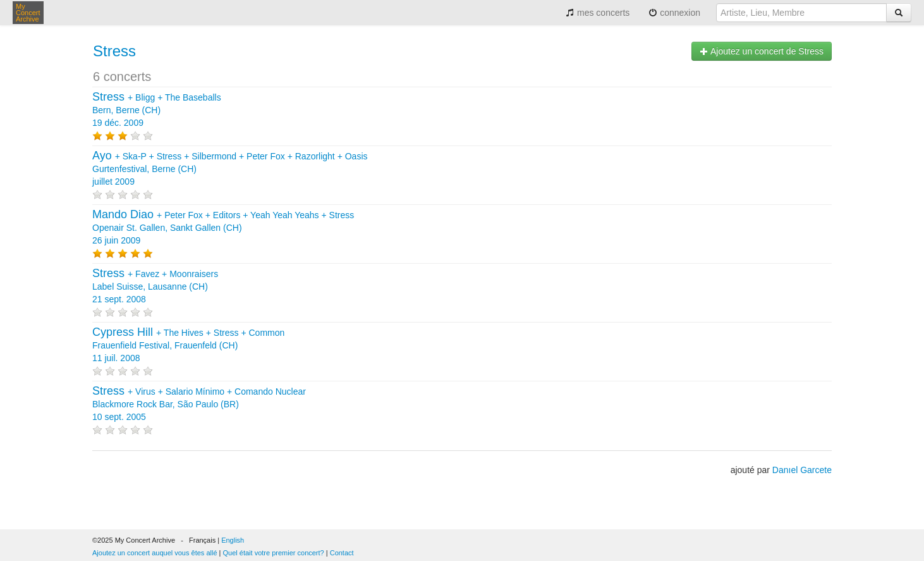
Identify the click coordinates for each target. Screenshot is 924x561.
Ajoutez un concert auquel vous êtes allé (155, 553)
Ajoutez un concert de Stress (762, 51)
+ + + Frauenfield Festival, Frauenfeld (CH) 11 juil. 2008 (188, 345)
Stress (114, 51)
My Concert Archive (28, 13)
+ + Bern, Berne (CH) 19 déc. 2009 (157, 110)
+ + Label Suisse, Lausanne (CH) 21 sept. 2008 (155, 287)
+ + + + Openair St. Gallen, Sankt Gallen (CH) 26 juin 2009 (223, 228)
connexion (674, 13)
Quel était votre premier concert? (274, 553)
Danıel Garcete (802, 470)
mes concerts (598, 13)
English (233, 540)
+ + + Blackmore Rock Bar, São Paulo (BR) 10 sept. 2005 (199, 404)
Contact (342, 553)
